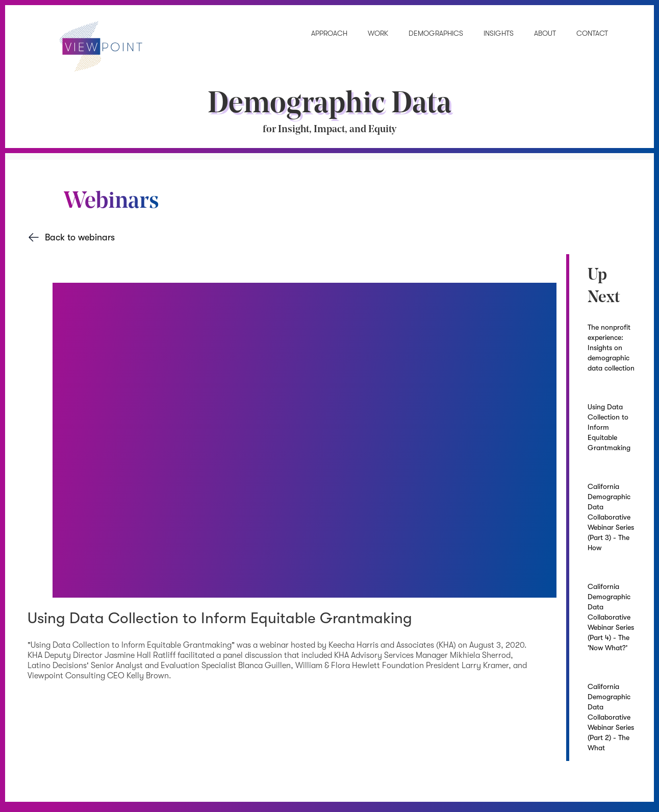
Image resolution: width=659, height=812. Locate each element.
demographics (436, 33)
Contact (592, 33)
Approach (329, 33)
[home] (92, 49)
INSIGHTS (499, 33)
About (545, 33)
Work (378, 33)
